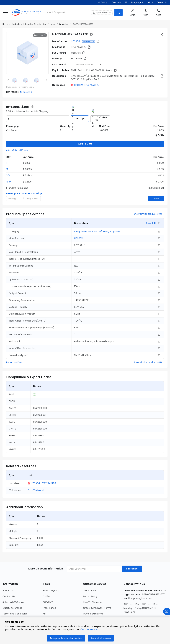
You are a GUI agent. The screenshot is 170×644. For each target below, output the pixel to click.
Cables (47, 581)
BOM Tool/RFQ (51, 575)
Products (16, 24)
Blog (5, 616)
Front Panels (50, 592)
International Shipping (95, 604)
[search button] (118, 12)
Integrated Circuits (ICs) (35, 24)
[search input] (80, 12)
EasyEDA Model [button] (36, 475)
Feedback (88, 610)
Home (5, 24)
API (44, 598)
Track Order (90, 575)
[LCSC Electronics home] (27, 12)
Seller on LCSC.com (13, 587)
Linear (53, 24)
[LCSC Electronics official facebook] (134, 612)
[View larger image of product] (27, 53)
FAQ (85, 616)
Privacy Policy (10, 604)
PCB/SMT (48, 587)
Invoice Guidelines (93, 598)
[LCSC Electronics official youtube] (160, 612)
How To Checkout (93, 587)
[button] (137, 2)
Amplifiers (64, 24)
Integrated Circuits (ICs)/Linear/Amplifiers (97, 216)
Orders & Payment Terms (97, 592)
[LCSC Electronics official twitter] (151, 612)
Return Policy (90, 581)
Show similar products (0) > (149, 198)
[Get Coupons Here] (116, 2)
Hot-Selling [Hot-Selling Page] (102, 2)
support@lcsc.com (141, 583)
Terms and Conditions (15, 598)
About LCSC (9, 575)
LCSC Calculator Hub (54, 604)
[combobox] (88, 65)
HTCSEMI (76, 41)
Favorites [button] (40, 35)
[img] (15, 80)
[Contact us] (167, 612)
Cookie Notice (10, 610)
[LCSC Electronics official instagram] (126, 612)
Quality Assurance (12, 592)
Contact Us (162, 2)
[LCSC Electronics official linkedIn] (143, 612)
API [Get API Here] (126, 2)
